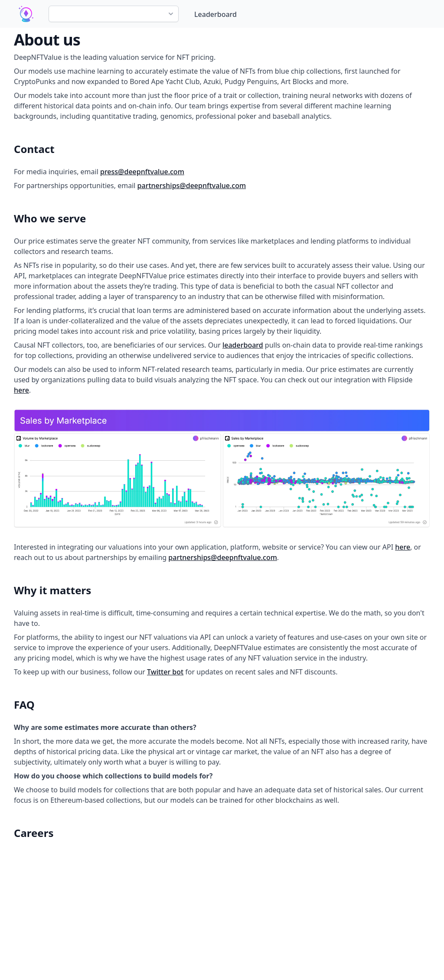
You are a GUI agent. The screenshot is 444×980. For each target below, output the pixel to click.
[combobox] (114, 14)
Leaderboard (215, 14)
